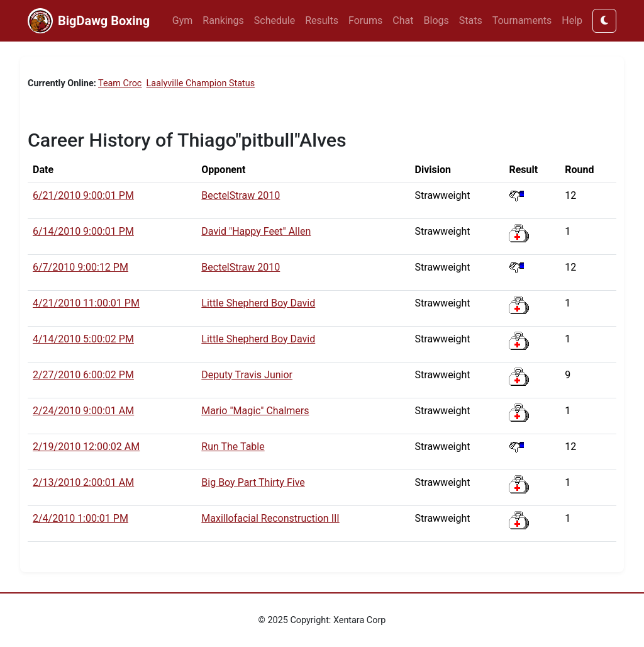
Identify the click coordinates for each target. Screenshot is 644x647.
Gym (183, 20)
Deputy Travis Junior (247, 375)
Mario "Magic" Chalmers (255, 411)
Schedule (275, 20)
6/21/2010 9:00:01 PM (83, 195)
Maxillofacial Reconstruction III (270, 518)
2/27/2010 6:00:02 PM (83, 375)
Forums (365, 20)
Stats (471, 20)
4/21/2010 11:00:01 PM (86, 303)
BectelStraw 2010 (241, 195)
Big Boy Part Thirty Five (253, 482)
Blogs (436, 20)
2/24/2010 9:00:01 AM (83, 411)
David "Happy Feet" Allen (256, 231)
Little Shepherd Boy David (258, 303)
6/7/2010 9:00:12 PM (80, 267)
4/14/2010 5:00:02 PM (83, 339)
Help (572, 20)
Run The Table (233, 447)
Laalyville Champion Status (201, 83)
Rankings (223, 20)
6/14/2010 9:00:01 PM (83, 231)
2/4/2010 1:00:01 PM (80, 518)
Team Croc (120, 83)
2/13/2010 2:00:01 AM (83, 482)
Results (322, 20)
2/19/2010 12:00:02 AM (86, 447)
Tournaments (522, 20)
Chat (403, 20)
